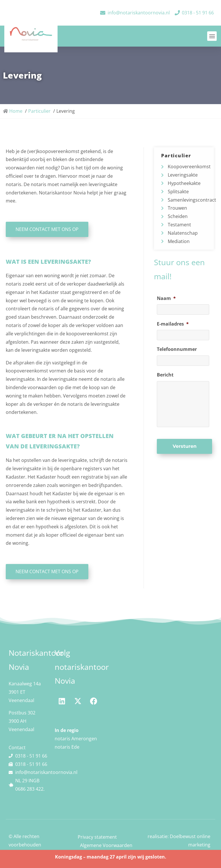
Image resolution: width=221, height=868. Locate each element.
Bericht (165, 375)
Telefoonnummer (177, 349)
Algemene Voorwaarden (106, 845)
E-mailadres (173, 324)
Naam (166, 298)
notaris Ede (67, 747)
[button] (212, 36)
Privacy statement (97, 837)
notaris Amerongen (76, 739)
